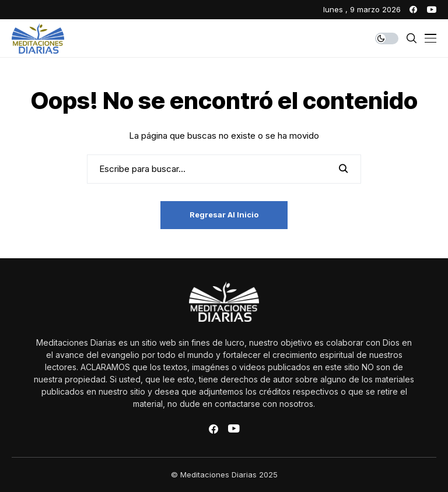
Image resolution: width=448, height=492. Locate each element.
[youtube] (432, 10)
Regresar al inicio (224, 215)
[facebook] (413, 10)
